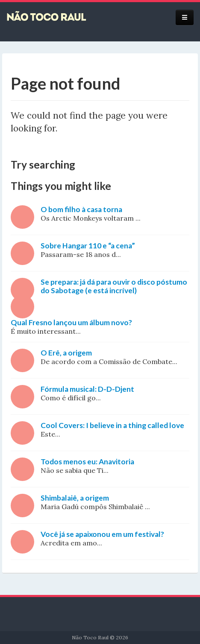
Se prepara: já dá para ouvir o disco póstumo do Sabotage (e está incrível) (114, 286)
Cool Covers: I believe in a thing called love (112, 425)
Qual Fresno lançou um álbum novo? (71, 322)
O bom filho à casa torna (81, 209)
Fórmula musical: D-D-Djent (87, 389)
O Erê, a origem (66, 353)
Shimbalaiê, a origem (75, 498)
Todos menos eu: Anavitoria (87, 462)
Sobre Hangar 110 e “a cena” (88, 246)
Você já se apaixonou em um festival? (102, 534)
